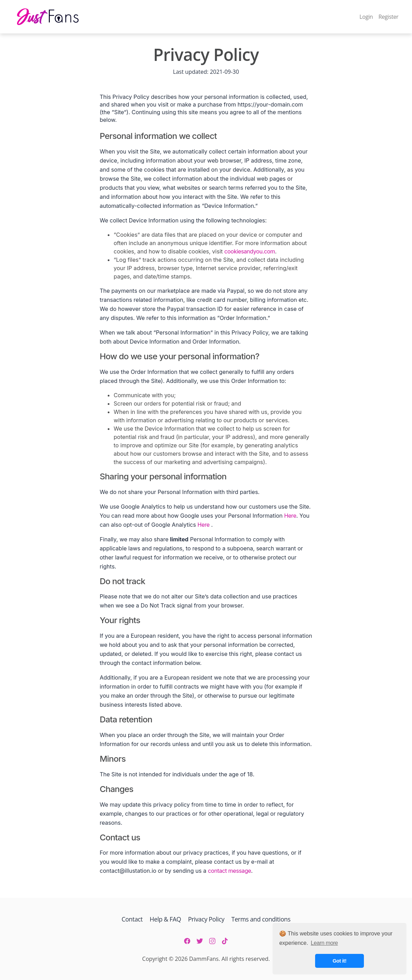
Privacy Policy (206, 919)
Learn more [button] (325, 943)
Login (366, 17)
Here (290, 516)
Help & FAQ (165, 919)
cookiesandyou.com (250, 251)
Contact (133, 919)
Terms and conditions (261, 919)
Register (388, 17)
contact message (230, 871)
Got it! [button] (339, 961)
